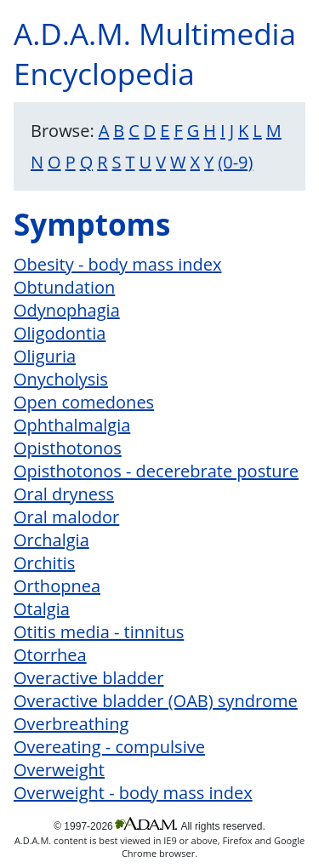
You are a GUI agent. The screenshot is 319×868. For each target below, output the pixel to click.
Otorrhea (50, 655)
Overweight (59, 770)
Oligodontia (60, 333)
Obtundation (64, 287)
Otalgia (42, 609)
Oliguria (45, 356)
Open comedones (84, 402)
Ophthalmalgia (72, 425)
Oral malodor (66, 517)
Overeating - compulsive (109, 747)
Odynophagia (67, 310)
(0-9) (235, 162)
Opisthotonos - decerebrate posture (156, 471)
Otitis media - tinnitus (99, 632)
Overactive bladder (89, 678)
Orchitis (44, 563)
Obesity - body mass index (117, 264)
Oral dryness (64, 494)
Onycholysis (61, 379)
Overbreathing (71, 724)
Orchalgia (51, 540)
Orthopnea (57, 586)
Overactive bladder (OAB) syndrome (156, 701)
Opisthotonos (68, 448)
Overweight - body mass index (133, 793)
